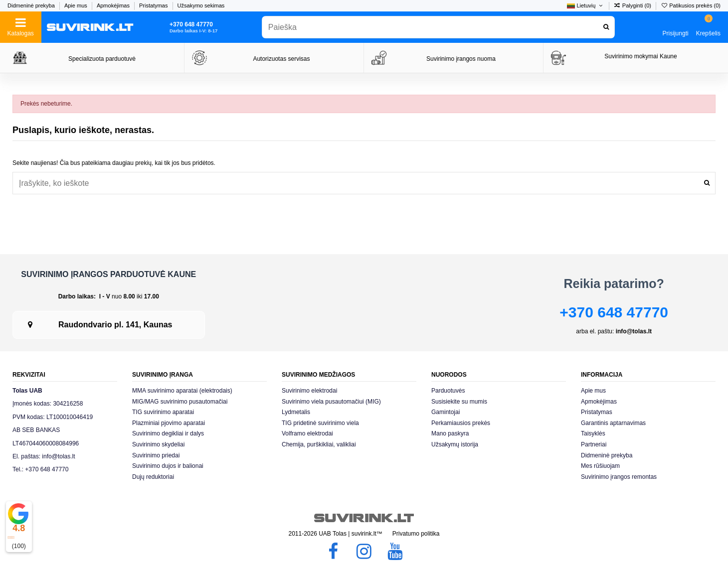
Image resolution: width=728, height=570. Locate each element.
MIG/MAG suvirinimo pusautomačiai (180, 402)
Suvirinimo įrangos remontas (619, 477)
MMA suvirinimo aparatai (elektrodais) (182, 391)
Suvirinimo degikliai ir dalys (168, 433)
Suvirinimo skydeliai (158, 444)
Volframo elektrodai (307, 433)
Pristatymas (154, 5)
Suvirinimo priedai (156, 455)
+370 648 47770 (614, 312)
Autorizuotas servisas (281, 59)
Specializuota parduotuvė (102, 59)
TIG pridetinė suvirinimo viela (320, 423)
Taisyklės (593, 433)
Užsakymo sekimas (201, 5)
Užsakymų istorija (455, 444)
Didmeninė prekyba (32, 5)
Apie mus (77, 5)
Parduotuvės (448, 391)
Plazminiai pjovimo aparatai (169, 423)
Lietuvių (585, 5)
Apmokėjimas (114, 5)
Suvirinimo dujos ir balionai (168, 466)
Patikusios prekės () (691, 5)
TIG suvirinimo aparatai (163, 412)
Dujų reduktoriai (153, 477)
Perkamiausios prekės (461, 423)
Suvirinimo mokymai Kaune (640, 56)
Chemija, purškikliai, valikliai (319, 444)
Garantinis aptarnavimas (613, 423)
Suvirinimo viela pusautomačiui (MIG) (331, 402)
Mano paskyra (450, 433)
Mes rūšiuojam (600, 466)
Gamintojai (446, 412)
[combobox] (438, 27)
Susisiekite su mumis (459, 402)
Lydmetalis (296, 412)
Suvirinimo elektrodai (309, 391)
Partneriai (594, 444)
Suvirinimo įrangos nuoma (461, 59)
